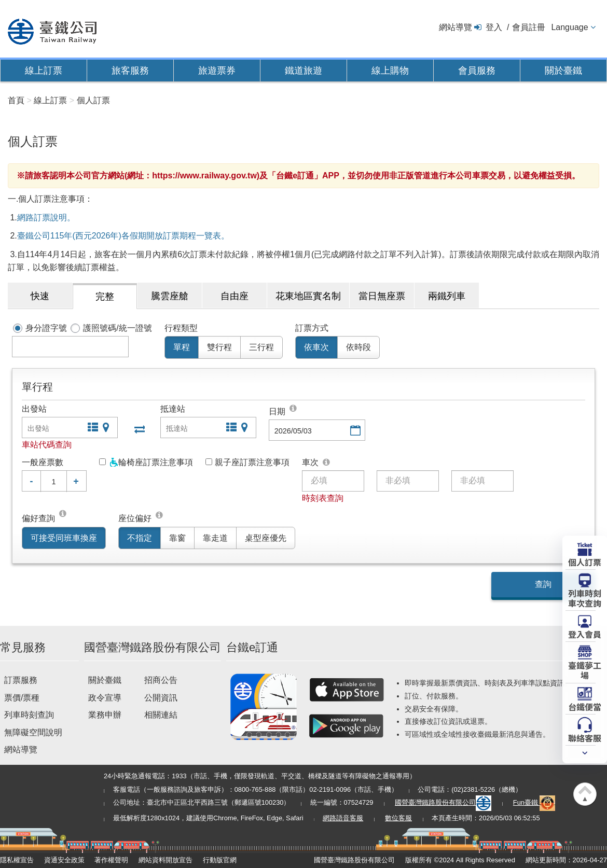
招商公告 (161, 680)
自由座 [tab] (234, 296)
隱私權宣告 (17, 860)
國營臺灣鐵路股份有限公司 (443, 802)
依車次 (316, 347)
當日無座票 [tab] (382, 296)
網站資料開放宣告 (165, 860)
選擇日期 (354, 431)
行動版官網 (220, 860)
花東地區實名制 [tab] (308, 296)
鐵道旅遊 (303, 71)
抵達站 (173, 409)
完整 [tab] (105, 297)
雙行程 (219, 347)
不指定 (140, 538)
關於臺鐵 (563, 71)
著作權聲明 (111, 860)
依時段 (358, 347)
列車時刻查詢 (29, 715)
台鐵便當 (585, 706)
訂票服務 (21, 680)
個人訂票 (585, 562)
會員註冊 (529, 27)
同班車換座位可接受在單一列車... (63, 515)
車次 (310, 462)
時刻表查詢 (323, 498)
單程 (182, 347)
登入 (494, 27)
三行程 (261, 347)
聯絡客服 (585, 737)
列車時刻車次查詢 (585, 598)
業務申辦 (105, 715)
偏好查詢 (38, 518)
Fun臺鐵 (534, 802)
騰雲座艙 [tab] (170, 296)
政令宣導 (105, 698)
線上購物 (390, 71)
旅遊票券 (217, 71)
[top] (294, 408)
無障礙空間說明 (33, 732)
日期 (277, 411)
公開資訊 (161, 698)
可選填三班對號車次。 (327, 463)
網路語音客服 (343, 818)
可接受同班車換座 (64, 538)
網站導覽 (456, 27)
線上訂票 (44, 71)
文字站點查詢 (92, 429)
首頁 (16, 100)
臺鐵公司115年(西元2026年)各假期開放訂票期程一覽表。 (123, 236)
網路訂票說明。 (46, 218)
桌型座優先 (266, 538)
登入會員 (585, 634)
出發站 (34, 409)
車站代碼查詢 (47, 445)
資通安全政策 (64, 860)
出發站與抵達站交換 (139, 429)
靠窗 (177, 538)
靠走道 (215, 538)
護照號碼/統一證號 (117, 328)
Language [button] (569, 27)
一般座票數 (43, 462)
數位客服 (398, 818)
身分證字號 (46, 328)
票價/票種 (22, 698)
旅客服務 (130, 71)
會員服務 (477, 71)
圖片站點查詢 (107, 429)
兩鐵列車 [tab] (447, 296)
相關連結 (161, 715)
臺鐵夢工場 (585, 670)
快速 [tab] (40, 296)
